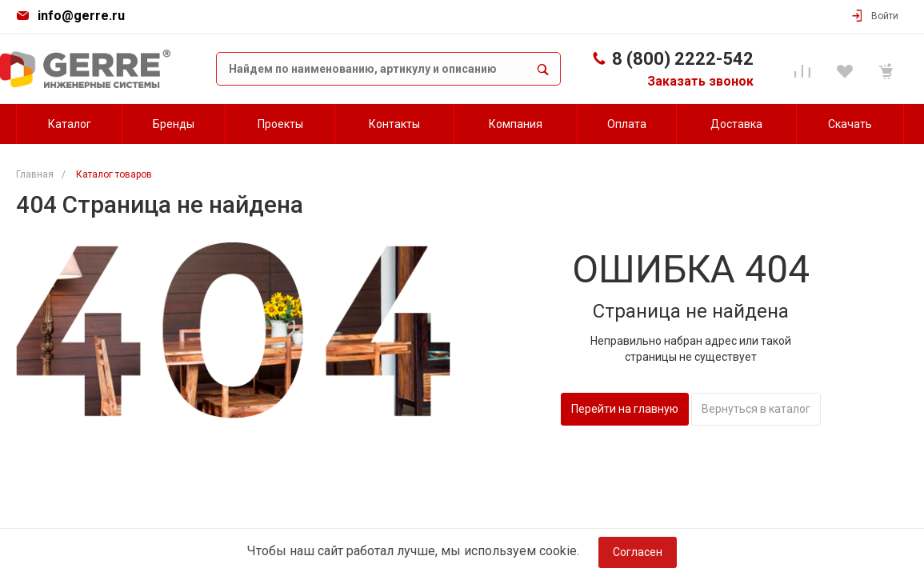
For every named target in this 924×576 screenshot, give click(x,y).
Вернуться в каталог (756, 409)
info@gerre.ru (81, 16)
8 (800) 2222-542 (683, 59)
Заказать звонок (700, 81)
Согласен (638, 552)
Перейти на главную (625, 409)
